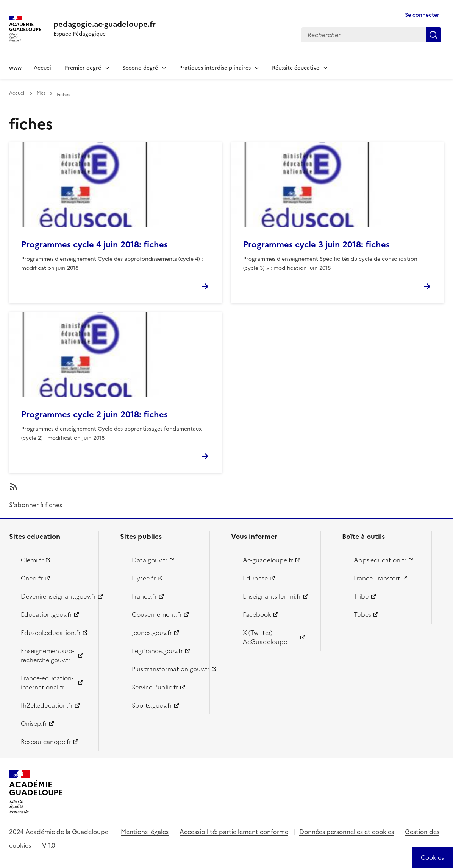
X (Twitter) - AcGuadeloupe (265, 637)
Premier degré (83, 68)
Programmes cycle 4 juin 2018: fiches (95, 245)
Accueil (43, 68)
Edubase (255, 578)
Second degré (140, 68)
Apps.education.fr (380, 560)
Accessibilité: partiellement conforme (234, 832)
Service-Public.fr (155, 687)
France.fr (144, 596)
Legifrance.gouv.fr (157, 651)
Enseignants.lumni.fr (272, 596)
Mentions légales (145, 832)
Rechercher (433, 35)
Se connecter (422, 15)
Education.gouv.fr (46, 614)
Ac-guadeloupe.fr (268, 560)
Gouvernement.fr (157, 614)
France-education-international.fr (47, 683)
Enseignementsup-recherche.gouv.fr (48, 655)
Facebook (257, 614)
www (15, 68)
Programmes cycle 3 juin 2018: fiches (316, 245)
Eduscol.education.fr (51, 633)
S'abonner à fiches (36, 505)
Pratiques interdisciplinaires (215, 68)
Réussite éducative (296, 68)
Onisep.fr (34, 723)
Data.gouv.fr (150, 560)
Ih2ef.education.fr (47, 705)
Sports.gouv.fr (152, 705)
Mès (41, 93)
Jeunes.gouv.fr (152, 633)
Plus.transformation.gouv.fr (166, 669)
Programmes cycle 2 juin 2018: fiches (95, 415)
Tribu (361, 596)
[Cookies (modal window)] (432, 857)
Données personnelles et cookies (347, 832)
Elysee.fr (144, 578)
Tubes (362, 614)
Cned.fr (32, 578)
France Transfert (377, 578)
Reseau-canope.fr (46, 742)
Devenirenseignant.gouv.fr (55, 596)
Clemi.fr (32, 560)
